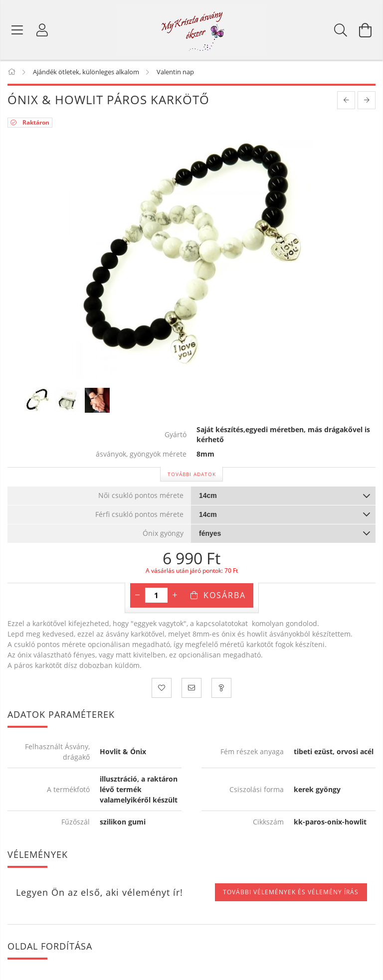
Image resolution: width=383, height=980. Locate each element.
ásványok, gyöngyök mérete (141, 454)
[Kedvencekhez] (162, 688)
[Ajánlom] (191, 688)
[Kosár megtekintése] (366, 30)
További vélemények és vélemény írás (291, 892)
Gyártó (176, 435)
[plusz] (175, 595)
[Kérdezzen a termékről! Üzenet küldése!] (221, 688)
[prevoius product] (346, 100)
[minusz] (138, 595)
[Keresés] (341, 30)
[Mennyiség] (156, 595)
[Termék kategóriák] (17, 30)
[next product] (367, 100)
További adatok (192, 474)
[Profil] (42, 30)
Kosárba (225, 595)
